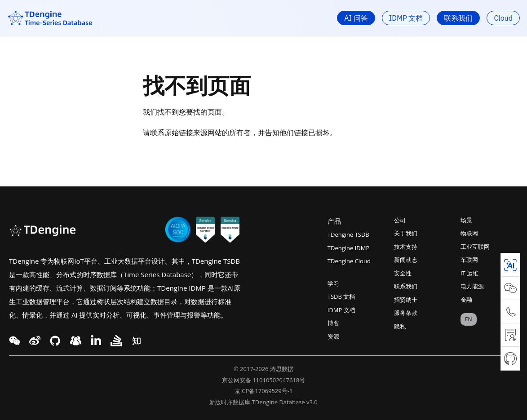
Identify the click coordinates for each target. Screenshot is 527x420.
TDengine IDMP (348, 248)
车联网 (469, 260)
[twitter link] (35, 341)
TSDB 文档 (341, 296)
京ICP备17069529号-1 (264, 391)
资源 (333, 336)
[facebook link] (55, 341)
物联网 (469, 233)
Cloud (503, 18)
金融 (466, 300)
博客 (333, 323)
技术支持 (406, 247)
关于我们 (406, 233)
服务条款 (406, 313)
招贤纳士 (406, 300)
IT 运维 (469, 273)
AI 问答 (356, 18)
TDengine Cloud (349, 261)
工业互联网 (475, 247)
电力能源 (472, 286)
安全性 (403, 273)
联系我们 (458, 18)
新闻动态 (406, 260)
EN (469, 319)
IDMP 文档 (406, 18)
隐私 (400, 326)
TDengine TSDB (348, 234)
